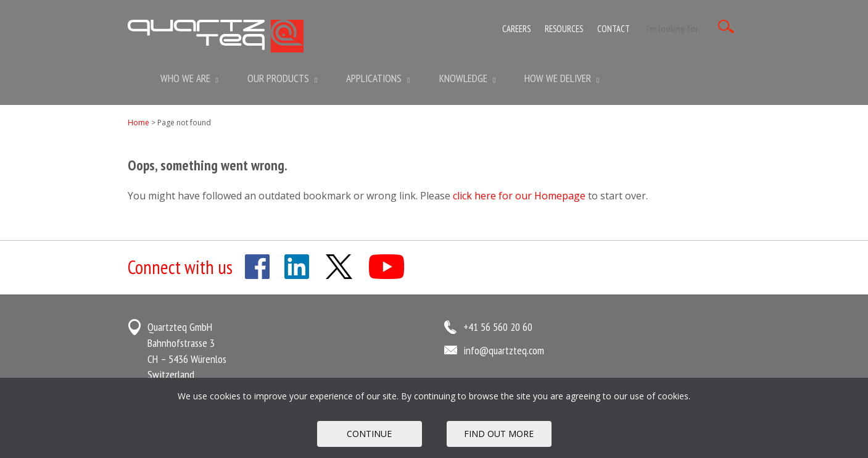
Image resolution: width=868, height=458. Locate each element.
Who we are (189, 78)
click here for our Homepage (519, 196)
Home (138, 123)
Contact (614, 29)
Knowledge (467, 78)
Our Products (282, 78)
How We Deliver (562, 78)
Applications (378, 78)
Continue (369, 434)
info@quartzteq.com (504, 350)
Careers (516, 29)
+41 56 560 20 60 (498, 327)
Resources (564, 29)
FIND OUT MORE (499, 434)
